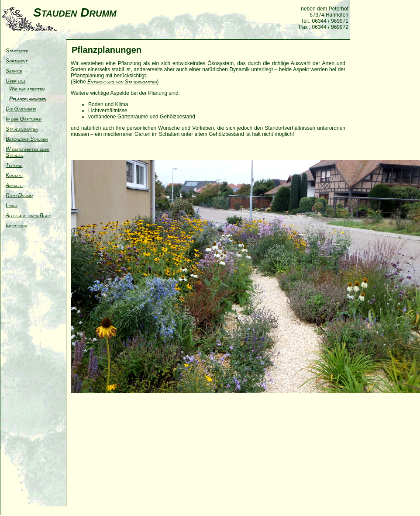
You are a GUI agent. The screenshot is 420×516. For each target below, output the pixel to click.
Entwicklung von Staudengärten (122, 82)
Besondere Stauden (27, 139)
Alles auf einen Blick (28, 215)
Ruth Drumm (19, 195)
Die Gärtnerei (21, 109)
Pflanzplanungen (28, 99)
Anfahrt (14, 185)
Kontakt (14, 175)
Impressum (17, 225)
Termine (14, 165)
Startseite (17, 51)
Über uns (15, 81)
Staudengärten (22, 129)
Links (11, 205)
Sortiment (17, 61)
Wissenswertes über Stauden (28, 152)
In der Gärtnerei (24, 119)
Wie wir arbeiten (27, 89)
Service (14, 71)
